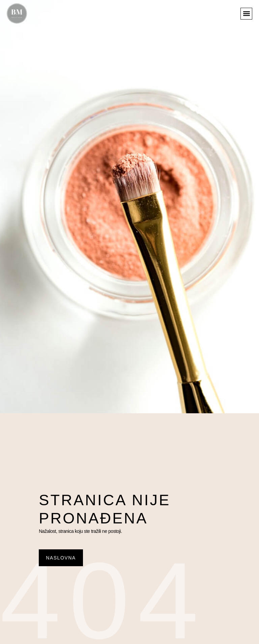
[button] (246, 14)
